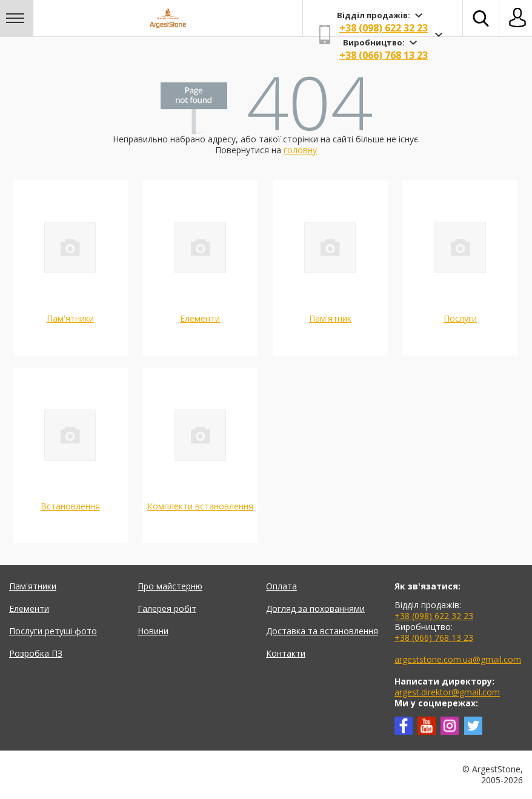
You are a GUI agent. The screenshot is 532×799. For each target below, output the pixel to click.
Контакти (286, 653)
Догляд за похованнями (315, 608)
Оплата (281, 586)
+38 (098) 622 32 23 (384, 28)
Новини (153, 631)
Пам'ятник (330, 318)
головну (300, 150)
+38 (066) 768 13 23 (384, 55)
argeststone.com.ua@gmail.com (458, 659)
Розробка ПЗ (36, 653)
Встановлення (70, 506)
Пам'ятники (70, 318)
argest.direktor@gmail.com (447, 692)
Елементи (200, 318)
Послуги (460, 318)
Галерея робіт (167, 608)
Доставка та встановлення (322, 631)
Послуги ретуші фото (53, 631)
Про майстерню (170, 586)
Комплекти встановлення (200, 506)
